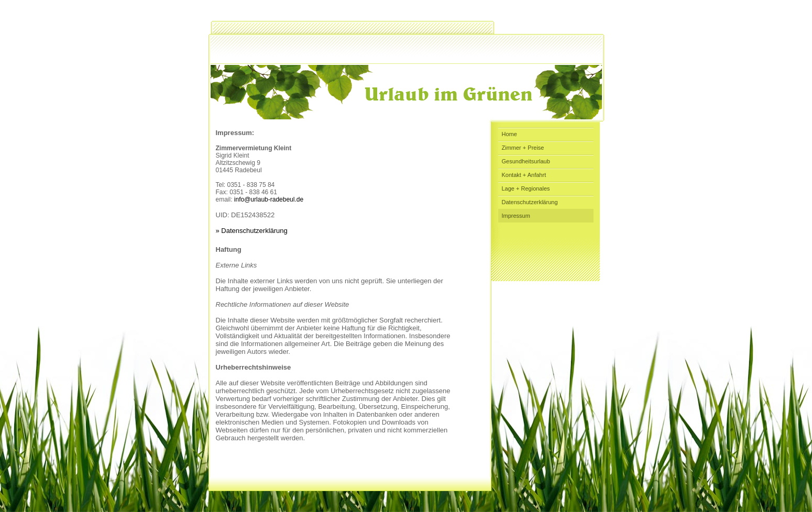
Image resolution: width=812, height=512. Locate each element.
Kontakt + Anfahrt (524, 175)
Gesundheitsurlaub (526, 161)
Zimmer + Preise (523, 148)
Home (509, 134)
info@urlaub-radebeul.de (269, 199)
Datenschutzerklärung (530, 202)
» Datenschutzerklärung (252, 231)
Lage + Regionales (526, 188)
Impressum (516, 216)
